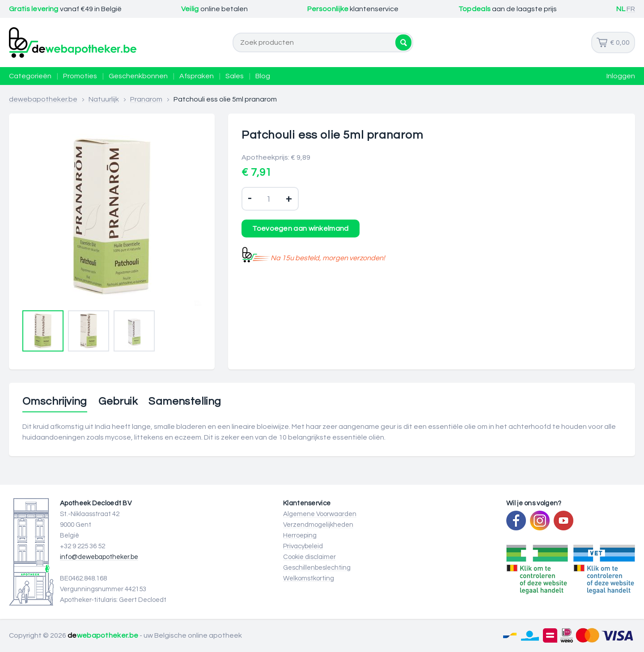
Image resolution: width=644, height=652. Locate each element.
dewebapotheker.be (43, 99)
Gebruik (118, 402)
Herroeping (300, 536)
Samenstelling (185, 402)
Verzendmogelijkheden (318, 525)
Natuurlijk (104, 99)
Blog (263, 76)
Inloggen (621, 76)
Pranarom (146, 99)
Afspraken (197, 76)
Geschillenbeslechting (317, 568)
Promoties (80, 76)
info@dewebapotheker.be (99, 557)
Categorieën (30, 76)
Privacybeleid (303, 546)
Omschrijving (55, 402)
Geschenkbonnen (138, 76)
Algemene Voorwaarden (320, 514)
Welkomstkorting (309, 578)
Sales (235, 76)
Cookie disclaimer (309, 557)
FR (631, 9)
